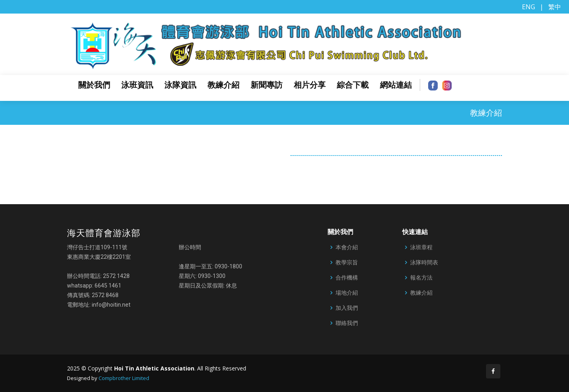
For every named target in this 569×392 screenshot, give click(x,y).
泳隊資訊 (180, 85)
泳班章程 (421, 247)
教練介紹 (223, 85)
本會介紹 (347, 247)
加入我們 (347, 308)
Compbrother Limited (124, 378)
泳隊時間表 (424, 262)
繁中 (555, 7)
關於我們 (94, 85)
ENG (528, 7)
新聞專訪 (267, 85)
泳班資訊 (137, 85)
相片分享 (310, 85)
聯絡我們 (347, 323)
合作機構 (347, 278)
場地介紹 (347, 293)
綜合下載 (353, 85)
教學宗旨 (347, 262)
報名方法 (421, 278)
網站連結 (396, 85)
